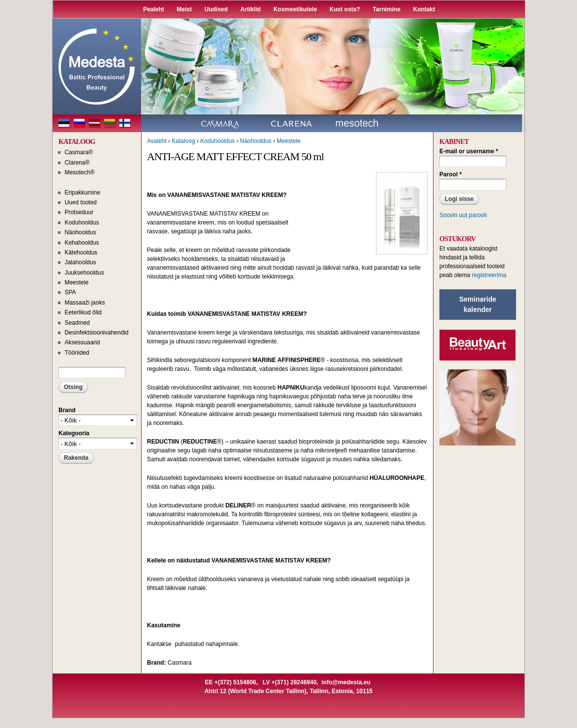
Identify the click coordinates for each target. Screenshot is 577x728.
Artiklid (250, 9)
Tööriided (77, 353)
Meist (185, 9)
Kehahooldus (82, 243)
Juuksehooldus (84, 273)
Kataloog (183, 141)
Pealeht (154, 9)
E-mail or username (469, 151)
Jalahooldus (80, 262)
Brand (67, 410)
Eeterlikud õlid (83, 312)
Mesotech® (79, 172)
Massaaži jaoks (85, 303)
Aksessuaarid (82, 342)
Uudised (216, 9)
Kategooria (74, 433)
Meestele (76, 282)
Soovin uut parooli (463, 215)
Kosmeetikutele (295, 9)
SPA (70, 292)
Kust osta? (345, 9)
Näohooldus (80, 232)
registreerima (489, 275)
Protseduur (79, 212)
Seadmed (77, 323)
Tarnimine (386, 9)
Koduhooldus (82, 223)
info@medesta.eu (346, 682)
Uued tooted (80, 202)
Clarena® (77, 163)
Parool (450, 174)
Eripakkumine (82, 193)
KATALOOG (77, 142)
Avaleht (157, 141)
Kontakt (424, 9)
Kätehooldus (81, 252)
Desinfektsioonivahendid (96, 333)
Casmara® (79, 152)
